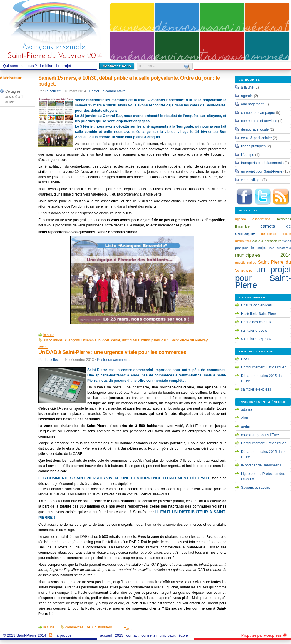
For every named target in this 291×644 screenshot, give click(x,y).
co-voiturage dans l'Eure (260, 435)
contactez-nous (117, 66)
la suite (49, 335)
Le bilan (47, 66)
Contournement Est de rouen (264, 367)
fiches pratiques (253, 146)
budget (104, 340)
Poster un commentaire (107, 91)
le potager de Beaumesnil (261, 465)
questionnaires (246, 263)
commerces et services (259, 121)
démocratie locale (255, 129)
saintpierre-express (256, 339)
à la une (247, 87)
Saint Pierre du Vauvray (189, 340)
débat (116, 340)
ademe (246, 410)
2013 (120, 635)
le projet (259, 248)
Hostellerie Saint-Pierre (259, 314)
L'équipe (248, 155)
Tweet (43, 347)
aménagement (252, 104)
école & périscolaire (256, 138)
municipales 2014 (155, 340)
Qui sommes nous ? (21, 66)
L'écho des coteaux (256, 322)
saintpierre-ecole (254, 331)
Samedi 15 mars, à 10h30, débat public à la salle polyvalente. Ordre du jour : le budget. (129, 81)
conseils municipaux (159, 635)
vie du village (251, 180)
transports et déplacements (262, 163)
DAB (89, 627)
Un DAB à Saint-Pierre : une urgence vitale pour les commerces (112, 352)
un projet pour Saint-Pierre (262, 171)
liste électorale (280, 248)
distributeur (131, 340)
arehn (246, 426)
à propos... (66, 635)
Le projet (64, 66)
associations (53, 340)
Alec (244, 418)
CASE (246, 359)
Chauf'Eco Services (256, 305)
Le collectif (53, 91)
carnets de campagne (258, 113)
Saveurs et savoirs (256, 488)
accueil (107, 635)
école (183, 635)
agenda (247, 96)
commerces (74, 627)
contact (132, 635)
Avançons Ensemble (80, 340)
